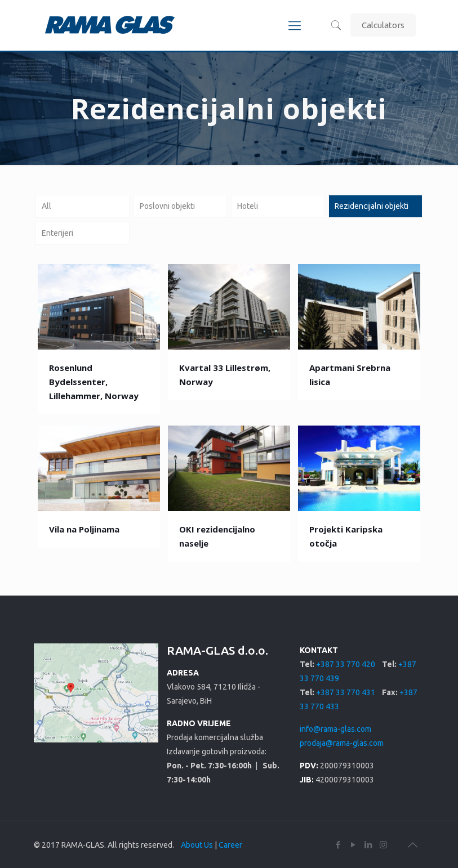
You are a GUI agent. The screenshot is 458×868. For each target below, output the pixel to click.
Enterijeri (57, 233)
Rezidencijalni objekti (372, 206)
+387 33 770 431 (346, 692)
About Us (197, 845)
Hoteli (248, 206)
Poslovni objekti (167, 206)
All (46, 206)
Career (230, 845)
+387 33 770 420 (346, 664)
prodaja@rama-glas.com (342, 743)
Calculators (383, 25)
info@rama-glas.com (335, 729)
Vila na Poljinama (84, 529)
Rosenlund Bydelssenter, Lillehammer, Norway (94, 382)
